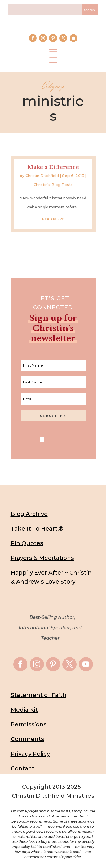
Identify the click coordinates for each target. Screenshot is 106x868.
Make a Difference (53, 167)
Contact (22, 768)
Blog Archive (29, 514)
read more (53, 219)
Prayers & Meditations (42, 558)
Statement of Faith (39, 695)
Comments (27, 739)
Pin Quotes (27, 543)
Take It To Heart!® (37, 529)
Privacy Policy (30, 754)
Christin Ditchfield (42, 176)
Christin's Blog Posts (53, 185)
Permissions (29, 724)
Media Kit (24, 710)
